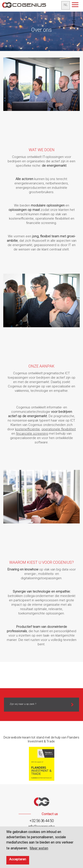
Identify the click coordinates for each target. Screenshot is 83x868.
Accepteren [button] (18, 860)
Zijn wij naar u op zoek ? (23, 704)
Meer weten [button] (39, 849)
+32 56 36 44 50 (41, 821)
